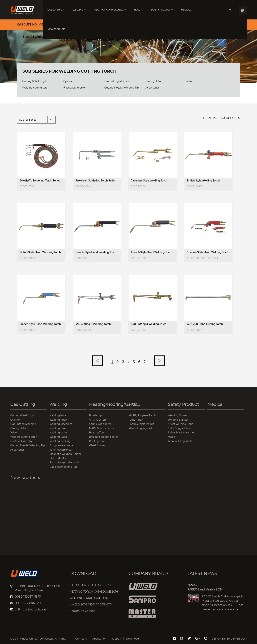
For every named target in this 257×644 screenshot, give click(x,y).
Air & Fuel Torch (99, 420)
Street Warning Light (180, 424)
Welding (79, 10)
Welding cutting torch (36, 88)
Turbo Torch (136, 420)
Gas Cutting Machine (117, 81)
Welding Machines (61, 424)
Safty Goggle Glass (179, 428)
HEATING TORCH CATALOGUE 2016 (94, 592)
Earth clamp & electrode (64, 462)
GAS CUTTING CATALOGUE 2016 (91, 585)
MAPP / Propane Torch (142, 415)
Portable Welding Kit (141, 424)
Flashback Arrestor (75, 88)
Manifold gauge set (140, 428)
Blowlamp (95, 415)
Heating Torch (98, 432)
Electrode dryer (59, 458)
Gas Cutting (56, 10)
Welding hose (58, 428)
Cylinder (68, 81)
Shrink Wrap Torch (100, 424)
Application (99, 639)
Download (133, 639)
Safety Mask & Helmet (181, 432)
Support (116, 639)
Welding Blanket (178, 420)
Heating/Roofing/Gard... (110, 10)
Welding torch (58, 420)
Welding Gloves (177, 415)
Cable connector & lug (63, 467)
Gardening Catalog (82, 611)
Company (81, 639)
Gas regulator (154, 81)
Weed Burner (97, 445)
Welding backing (60, 441)
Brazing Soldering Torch (104, 437)
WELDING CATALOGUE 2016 (89, 598)
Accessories (152, 88)
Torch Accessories (60, 450)
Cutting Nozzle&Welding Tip (122, 88)
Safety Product (162, 10)
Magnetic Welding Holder (65, 454)
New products (58, 29)
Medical (187, 10)
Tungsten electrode (61, 445)
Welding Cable (59, 437)
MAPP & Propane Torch (103, 428)
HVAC (138, 10)
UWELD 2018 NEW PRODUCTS (91, 604)
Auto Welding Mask (180, 441)
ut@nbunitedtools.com (31, 609)
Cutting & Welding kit (35, 81)
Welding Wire (58, 415)
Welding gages (59, 432)
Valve (190, 81)
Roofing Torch (98, 441)
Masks (172, 437)
